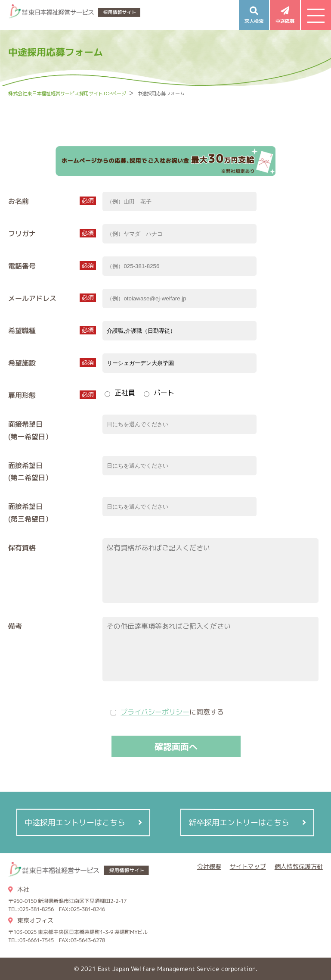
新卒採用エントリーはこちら (239, 822)
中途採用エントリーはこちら (75, 822)
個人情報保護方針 (299, 866)
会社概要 (209, 866)
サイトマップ (248, 866)
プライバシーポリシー (155, 712)
